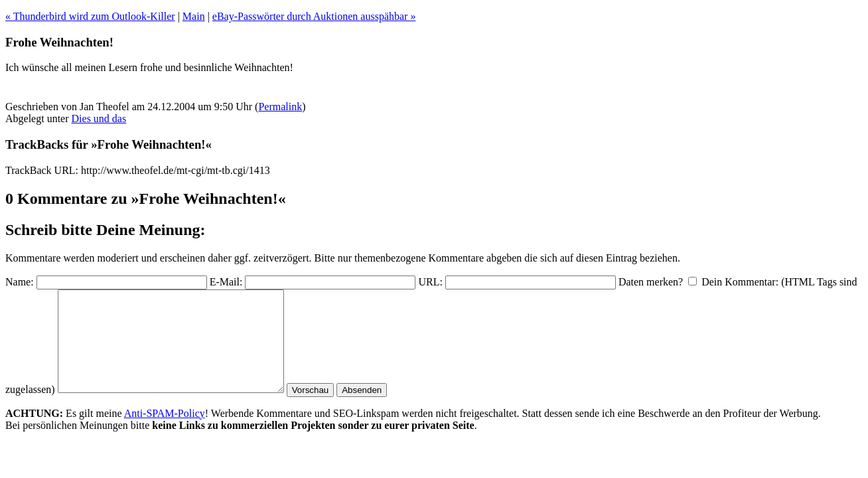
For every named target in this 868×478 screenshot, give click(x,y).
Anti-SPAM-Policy (165, 433)
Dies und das (99, 119)
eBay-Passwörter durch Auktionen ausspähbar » (314, 16)
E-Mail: (226, 282)
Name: (20, 282)
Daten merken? (651, 282)
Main (194, 16)
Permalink (280, 107)
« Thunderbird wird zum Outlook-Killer (90, 16)
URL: (430, 282)
